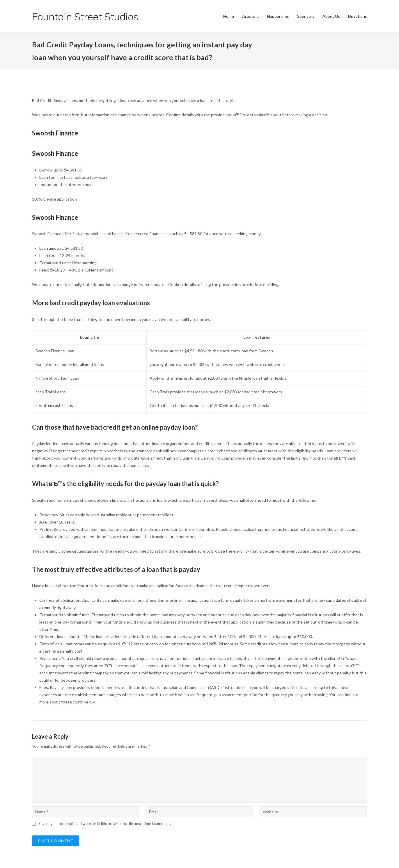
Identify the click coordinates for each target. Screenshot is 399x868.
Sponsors (306, 16)
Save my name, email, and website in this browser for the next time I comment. (105, 824)
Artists (249, 16)
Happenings (278, 16)
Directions (358, 16)
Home (229, 16)
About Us (331, 16)
